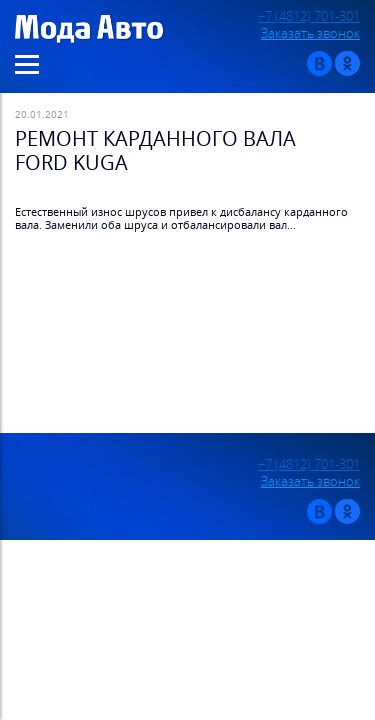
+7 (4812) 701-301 (309, 16)
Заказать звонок (310, 33)
